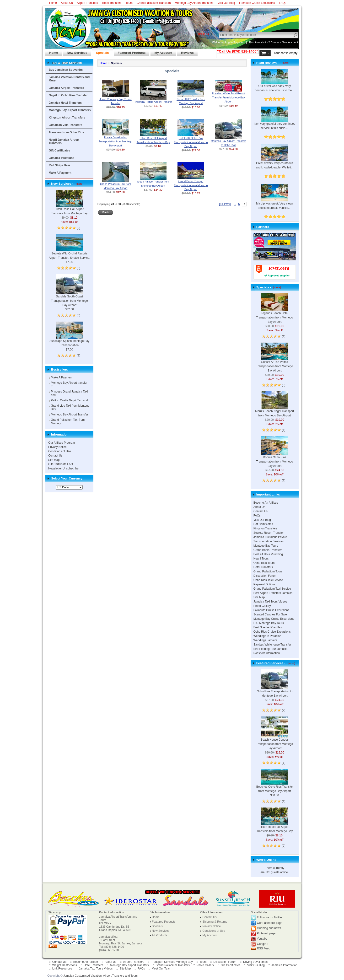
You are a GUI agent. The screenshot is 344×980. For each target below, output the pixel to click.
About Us (67, 3)
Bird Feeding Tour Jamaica (271, 649)
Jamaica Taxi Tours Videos (270, 602)
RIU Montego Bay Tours (269, 623)
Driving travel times (255, 962)
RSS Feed (264, 948)
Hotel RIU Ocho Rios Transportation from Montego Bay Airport (191, 142)
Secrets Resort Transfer (269, 533)
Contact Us (55, 456)
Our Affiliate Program (62, 443)
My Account (161, 51)
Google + (263, 944)
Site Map (54, 460)
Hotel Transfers (112, 3)
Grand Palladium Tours (268, 571)
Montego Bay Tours (266, 546)
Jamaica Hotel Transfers (65, 103)
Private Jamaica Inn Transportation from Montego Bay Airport (116, 141)
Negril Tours (261, 559)
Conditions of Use (60, 451)
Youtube (262, 939)
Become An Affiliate (266, 503)
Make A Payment (60, 173)
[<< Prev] (225, 204)
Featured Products (130, 51)
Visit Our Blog (226, 3)
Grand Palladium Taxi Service (272, 589)
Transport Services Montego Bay (172, 962)
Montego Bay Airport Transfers (194, 3)
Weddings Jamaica (266, 640)
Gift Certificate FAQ (61, 464)
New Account (290, 42)
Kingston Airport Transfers (67, 118)
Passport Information (267, 653)
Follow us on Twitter (270, 917)
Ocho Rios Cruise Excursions (272, 632)
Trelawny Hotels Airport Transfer (153, 102)
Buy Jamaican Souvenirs (66, 70)
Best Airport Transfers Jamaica (273, 593)
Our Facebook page (270, 923)
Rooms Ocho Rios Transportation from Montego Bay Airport (274, 456)
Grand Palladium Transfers (154, 3)
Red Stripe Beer (59, 165)
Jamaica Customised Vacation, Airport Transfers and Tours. (101, 976)
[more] (79, 184)
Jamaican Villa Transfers (65, 125)
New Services (75, 51)
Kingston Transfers (265, 528)
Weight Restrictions (65, 965)
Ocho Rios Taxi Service (268, 580)
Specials (101, 51)
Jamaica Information (285, 965)
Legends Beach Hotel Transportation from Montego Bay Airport (274, 312)
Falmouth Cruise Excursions (257, 3)
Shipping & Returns (215, 922)
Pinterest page (266, 933)
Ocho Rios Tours (264, 563)
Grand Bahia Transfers (268, 550)
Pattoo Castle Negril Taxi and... (71, 400)
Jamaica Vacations (62, 158)
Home (53, 3)
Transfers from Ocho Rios (66, 132)
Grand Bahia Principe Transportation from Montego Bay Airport (191, 185)
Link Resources (62, 969)
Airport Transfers (87, 3)
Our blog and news (269, 928)
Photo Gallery (262, 606)
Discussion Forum (265, 576)
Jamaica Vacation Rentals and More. (69, 79)
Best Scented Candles (268, 627)
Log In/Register (234, 42)
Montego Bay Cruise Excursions (274, 619)
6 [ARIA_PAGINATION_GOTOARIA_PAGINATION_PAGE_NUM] (239, 204)
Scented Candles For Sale (270, 614)
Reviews (185, 51)
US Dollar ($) (201, 34)
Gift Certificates (59, 151)
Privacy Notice (57, 447)
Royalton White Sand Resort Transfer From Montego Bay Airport (228, 97)
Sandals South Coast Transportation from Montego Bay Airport (69, 295)
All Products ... (161, 935)
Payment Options (264, 584)
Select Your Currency (67, 478)
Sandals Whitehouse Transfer (272, 645)
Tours (129, 3)
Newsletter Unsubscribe (63, 468)
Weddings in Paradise (267, 636)
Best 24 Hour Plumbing (268, 554)
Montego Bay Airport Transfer (70, 415)
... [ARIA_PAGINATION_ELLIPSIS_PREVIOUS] (235, 204)
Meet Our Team (161, 969)
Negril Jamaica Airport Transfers (64, 141)
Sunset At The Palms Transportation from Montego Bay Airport (274, 361)
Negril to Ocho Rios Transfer (68, 95)
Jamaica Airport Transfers (66, 88)
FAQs (283, 3)
